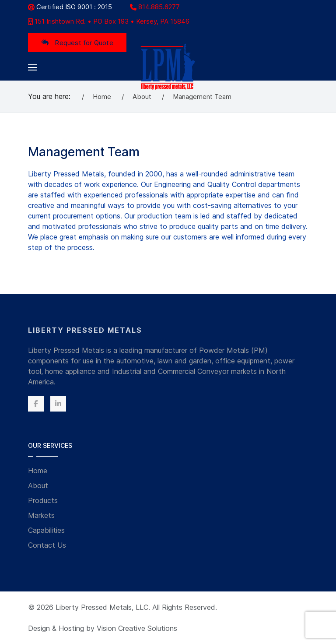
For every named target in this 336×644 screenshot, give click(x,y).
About (38, 486)
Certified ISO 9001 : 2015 (70, 7)
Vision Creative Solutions (137, 628)
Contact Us (47, 545)
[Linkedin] (58, 404)
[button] (32, 67)
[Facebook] (36, 404)
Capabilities (46, 530)
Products (43, 500)
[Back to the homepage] (168, 67)
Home (38, 471)
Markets (41, 515)
